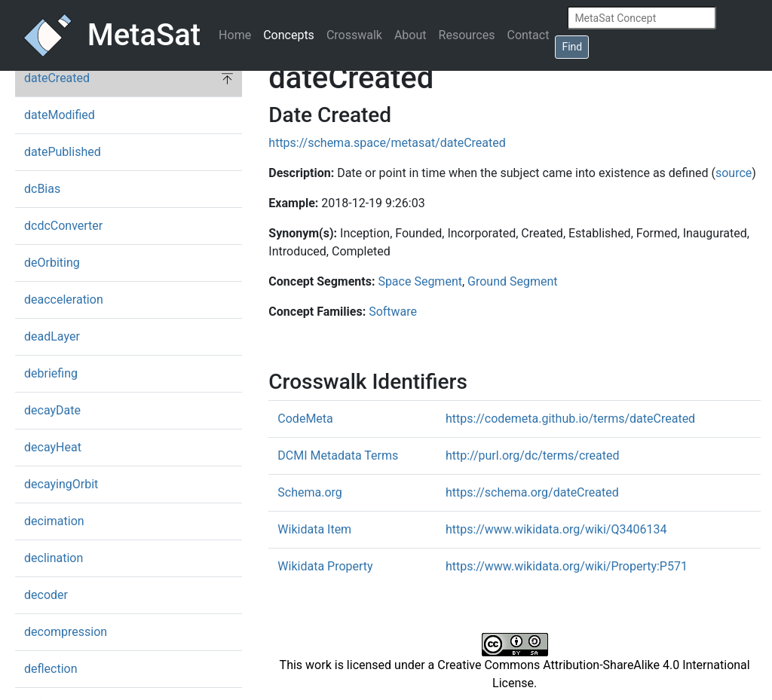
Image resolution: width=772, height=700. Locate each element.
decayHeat (53, 447)
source (734, 173)
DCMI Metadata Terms (338, 455)
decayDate (52, 410)
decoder (46, 595)
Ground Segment (513, 281)
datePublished (63, 152)
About (411, 35)
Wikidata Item (314, 529)
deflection (51, 669)
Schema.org (310, 492)
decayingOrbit (61, 484)
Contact (528, 35)
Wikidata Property (325, 566)
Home (235, 35)
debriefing (51, 373)
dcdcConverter (63, 226)
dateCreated (57, 78)
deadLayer (52, 336)
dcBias (42, 189)
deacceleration (64, 300)
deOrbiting (52, 263)
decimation (54, 521)
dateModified (60, 115)
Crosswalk (354, 35)
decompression (66, 632)
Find (572, 47)
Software (393, 312)
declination (54, 558)
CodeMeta (305, 419)
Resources (467, 35)
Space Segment (420, 281)
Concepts (289, 35)
